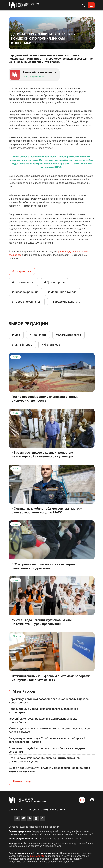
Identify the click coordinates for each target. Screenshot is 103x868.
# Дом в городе (55, 282)
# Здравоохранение (25, 292)
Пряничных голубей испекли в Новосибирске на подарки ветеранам (47, 750)
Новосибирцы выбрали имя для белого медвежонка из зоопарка (43, 710)
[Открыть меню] (91, 5)
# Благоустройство (69, 335)
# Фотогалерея (52, 345)
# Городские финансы (27, 302)
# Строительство (23, 282)
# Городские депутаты (66, 302)
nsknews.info (37, 856)
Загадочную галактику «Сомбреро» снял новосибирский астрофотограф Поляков (47, 740)
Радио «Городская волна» (47, 810)
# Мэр (16, 335)
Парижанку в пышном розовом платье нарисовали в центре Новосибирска (49, 701)
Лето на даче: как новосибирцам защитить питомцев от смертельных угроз (44, 760)
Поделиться (22, 271)
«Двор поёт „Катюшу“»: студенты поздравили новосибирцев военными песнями (49, 770)
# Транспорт (38, 335)
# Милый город (22, 345)
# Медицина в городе (62, 292)
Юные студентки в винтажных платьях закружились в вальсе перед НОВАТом (49, 730)
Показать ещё (22, 781)
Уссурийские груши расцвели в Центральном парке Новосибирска (43, 720)
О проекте (15, 810)
